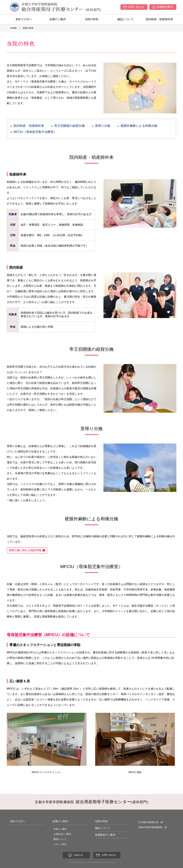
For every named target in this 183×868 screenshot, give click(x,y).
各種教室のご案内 (105, 835)
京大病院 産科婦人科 (148, 822)
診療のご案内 (58, 19)
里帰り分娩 (103, 126)
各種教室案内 (165, 7)
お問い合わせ (136, 7)
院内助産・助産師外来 (159, 19)
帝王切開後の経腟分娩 (70, 126)
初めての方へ (24, 19)
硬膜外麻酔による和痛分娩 (139, 126)
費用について (60, 839)
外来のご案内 (60, 829)
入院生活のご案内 (62, 834)
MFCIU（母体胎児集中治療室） (35, 132)
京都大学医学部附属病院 (150, 827)
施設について (126, 19)
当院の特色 (92, 19)
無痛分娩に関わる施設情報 (25, 550)
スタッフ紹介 (60, 844)
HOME (13, 28)
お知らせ (78, 855)
